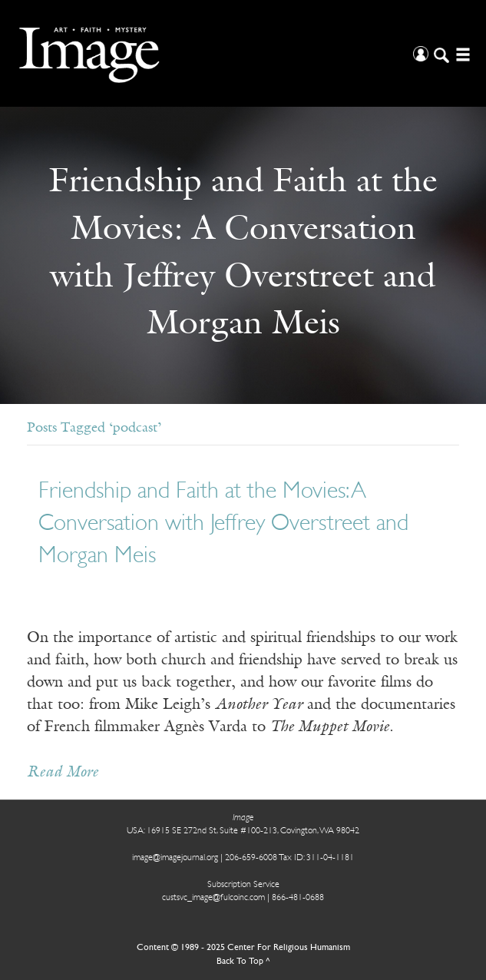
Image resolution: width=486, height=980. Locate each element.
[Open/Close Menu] (461, 53)
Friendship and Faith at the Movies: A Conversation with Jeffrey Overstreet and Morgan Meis (223, 524)
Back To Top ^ (243, 962)
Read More (63, 773)
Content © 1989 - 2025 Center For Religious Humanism (243, 948)
